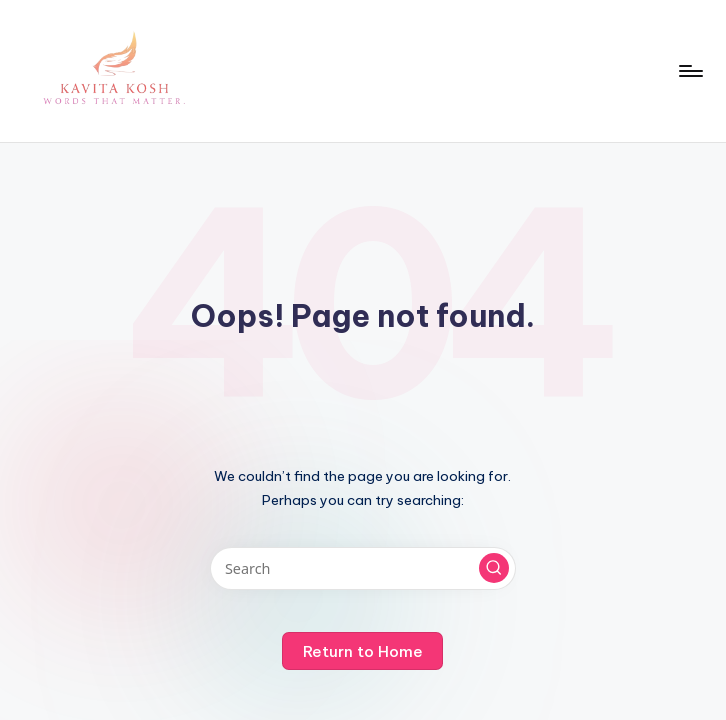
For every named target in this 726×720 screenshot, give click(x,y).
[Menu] (689, 71)
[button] (494, 568)
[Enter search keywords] (362, 568)
